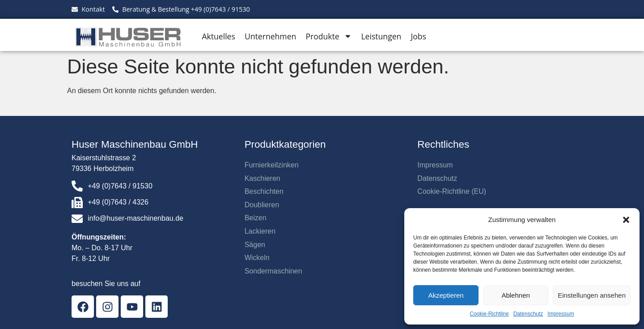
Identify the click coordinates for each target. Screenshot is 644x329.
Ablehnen (515, 295)
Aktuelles (218, 36)
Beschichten (264, 191)
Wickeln (257, 258)
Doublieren (262, 205)
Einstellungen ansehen (592, 295)
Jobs (418, 36)
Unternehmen (270, 36)
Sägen (255, 245)
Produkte (328, 36)
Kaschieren (263, 178)
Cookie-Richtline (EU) (452, 191)
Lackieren (260, 231)
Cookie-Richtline (489, 314)
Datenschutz (528, 314)
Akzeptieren (446, 295)
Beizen (256, 218)
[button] (626, 220)
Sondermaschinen (273, 271)
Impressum (561, 314)
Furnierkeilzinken (272, 165)
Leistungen (381, 36)
